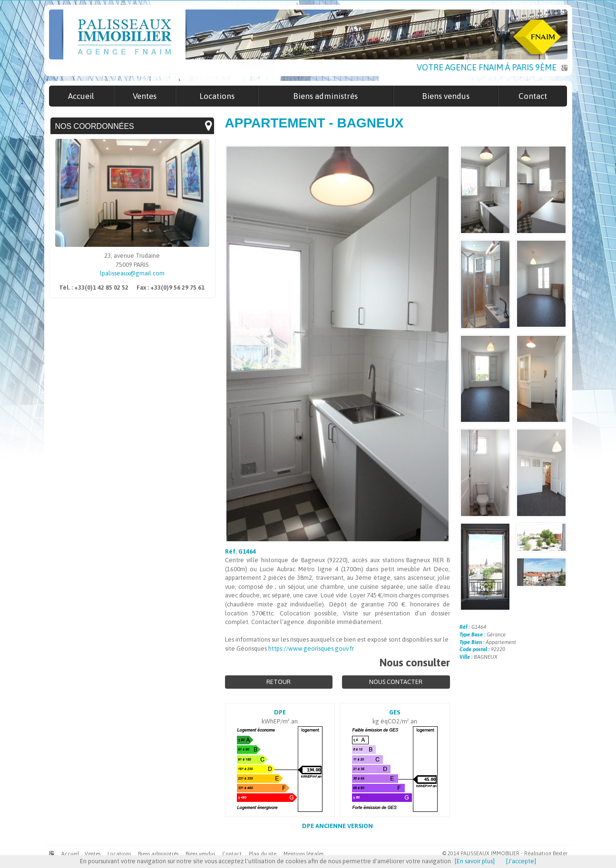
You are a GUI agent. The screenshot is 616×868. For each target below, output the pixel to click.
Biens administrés (158, 854)
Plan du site (263, 854)
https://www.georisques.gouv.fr (311, 649)
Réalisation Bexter (546, 853)
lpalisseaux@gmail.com (132, 273)
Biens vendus (200, 854)
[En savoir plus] (475, 861)
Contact (232, 854)
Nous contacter (396, 682)
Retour (279, 682)
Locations (119, 854)
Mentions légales (303, 854)
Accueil (70, 854)
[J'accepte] (521, 861)
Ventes (93, 854)
